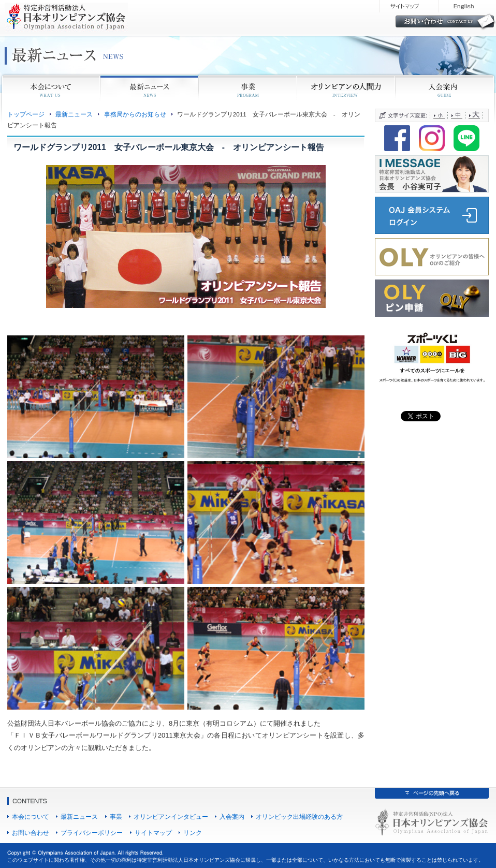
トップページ (26, 114)
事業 (116, 816)
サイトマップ (153, 833)
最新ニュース (74, 114)
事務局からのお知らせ (135, 114)
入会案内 (232, 816)
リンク (193, 833)
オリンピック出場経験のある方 (299, 816)
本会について (31, 816)
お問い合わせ (31, 833)
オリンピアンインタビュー (171, 816)
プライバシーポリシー (92, 833)
